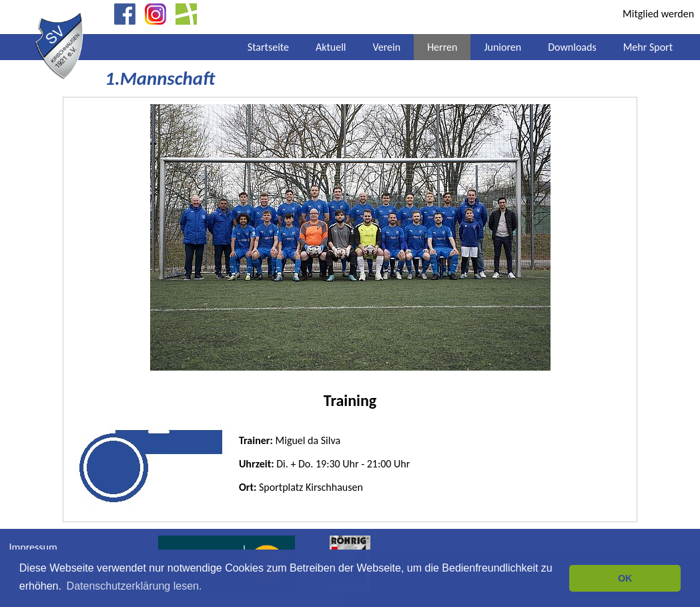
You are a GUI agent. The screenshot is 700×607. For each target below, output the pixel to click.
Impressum (33, 547)
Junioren (502, 47)
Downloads (572, 47)
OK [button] (625, 578)
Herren (442, 47)
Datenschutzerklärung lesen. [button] (134, 586)
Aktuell (331, 47)
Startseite (268, 47)
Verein (386, 47)
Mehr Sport (648, 47)
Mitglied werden (658, 14)
